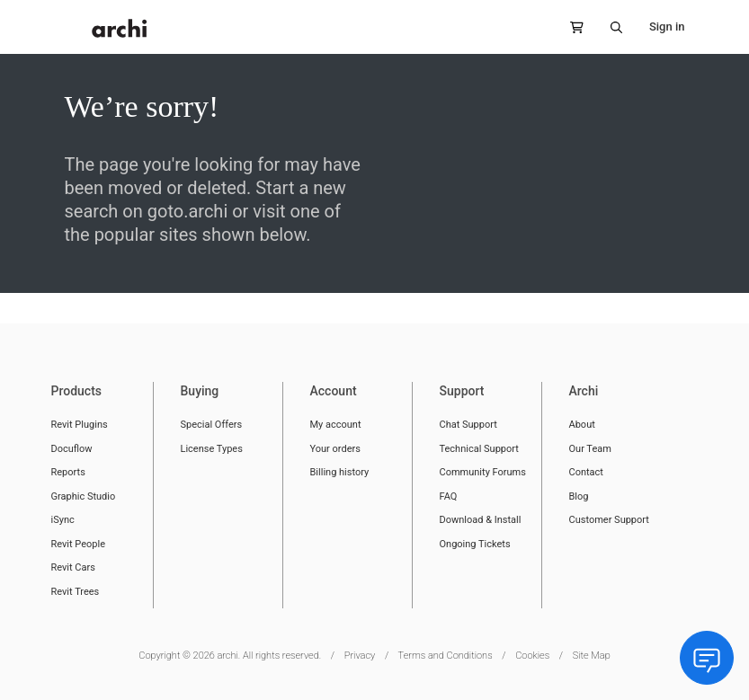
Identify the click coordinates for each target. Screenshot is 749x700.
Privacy (360, 656)
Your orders (335, 449)
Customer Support (609, 520)
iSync (63, 520)
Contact (586, 472)
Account (334, 391)
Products (77, 391)
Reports (68, 472)
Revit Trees (76, 592)
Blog (579, 496)
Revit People (79, 544)
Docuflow (72, 449)
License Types (212, 449)
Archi (584, 391)
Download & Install (481, 520)
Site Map (592, 656)
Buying (200, 391)
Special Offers (212, 425)
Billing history (340, 472)
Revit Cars (73, 567)
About (582, 425)
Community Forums (483, 472)
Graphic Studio (84, 496)
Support (462, 391)
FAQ (449, 496)
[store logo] (120, 28)
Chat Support (468, 425)
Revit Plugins (80, 425)
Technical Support (479, 449)
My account (336, 425)
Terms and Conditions (446, 656)
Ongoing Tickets (475, 544)
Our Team (590, 449)
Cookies (532, 656)
